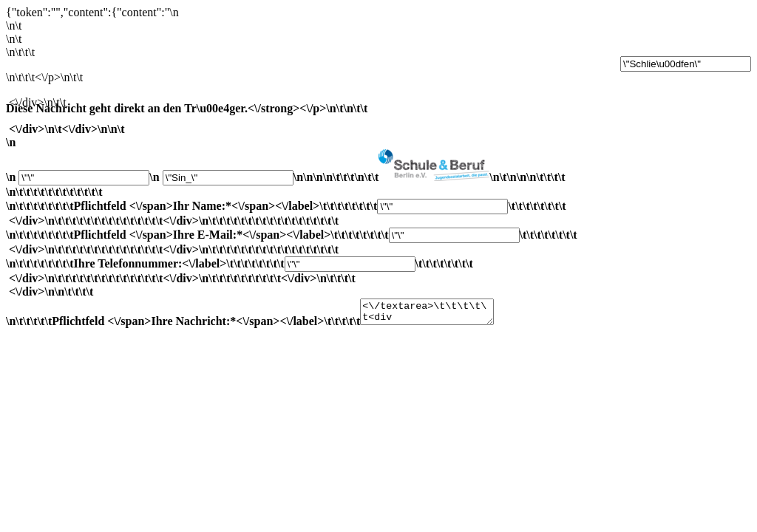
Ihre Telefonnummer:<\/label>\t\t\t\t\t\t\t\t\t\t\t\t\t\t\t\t (378, 295)
